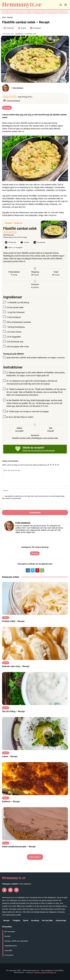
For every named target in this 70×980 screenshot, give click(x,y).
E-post (22, 28)
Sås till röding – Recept (13, 711)
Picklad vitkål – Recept (13, 621)
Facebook (36, 28)
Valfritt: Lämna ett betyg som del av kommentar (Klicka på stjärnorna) (24, 465)
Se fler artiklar (35, 857)
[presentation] (16, 505)
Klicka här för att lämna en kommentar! (39, 451)
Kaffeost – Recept (11, 802)
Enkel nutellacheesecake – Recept (19, 847)
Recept (10, 17)
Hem (4, 17)
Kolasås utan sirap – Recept (16, 666)
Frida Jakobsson (18, 88)
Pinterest (9, 28)
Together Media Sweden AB (45, 972)
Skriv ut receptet (14, 247)
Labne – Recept (10, 756)
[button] (5, 96)
